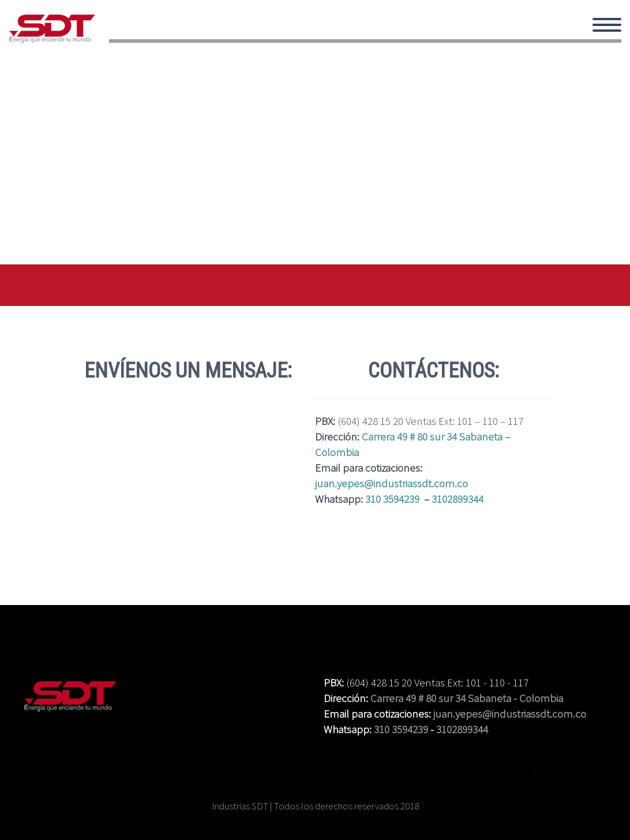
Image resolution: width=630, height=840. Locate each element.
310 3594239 (392, 499)
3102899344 (457, 499)
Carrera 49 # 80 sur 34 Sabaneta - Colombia (467, 698)
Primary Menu (607, 25)
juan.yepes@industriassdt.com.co (391, 483)
